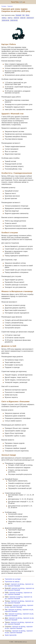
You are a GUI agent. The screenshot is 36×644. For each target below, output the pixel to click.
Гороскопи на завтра (12, 582)
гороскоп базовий (14, 586)
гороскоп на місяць (17, 584)
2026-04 (16, 18)
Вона (28, 15)
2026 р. (4, 18)
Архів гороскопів (11, 635)
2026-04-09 (14, 20)
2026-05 (23, 18)
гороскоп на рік (28, 610)
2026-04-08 (5, 20)
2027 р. (10, 18)
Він (24, 15)
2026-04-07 (30, 18)
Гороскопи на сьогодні (13, 579)
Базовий (18, 15)
